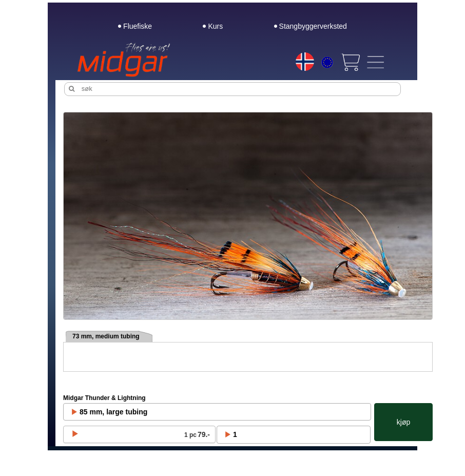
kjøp (403, 422)
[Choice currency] (327, 64)
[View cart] (350, 62)
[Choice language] (305, 62)
